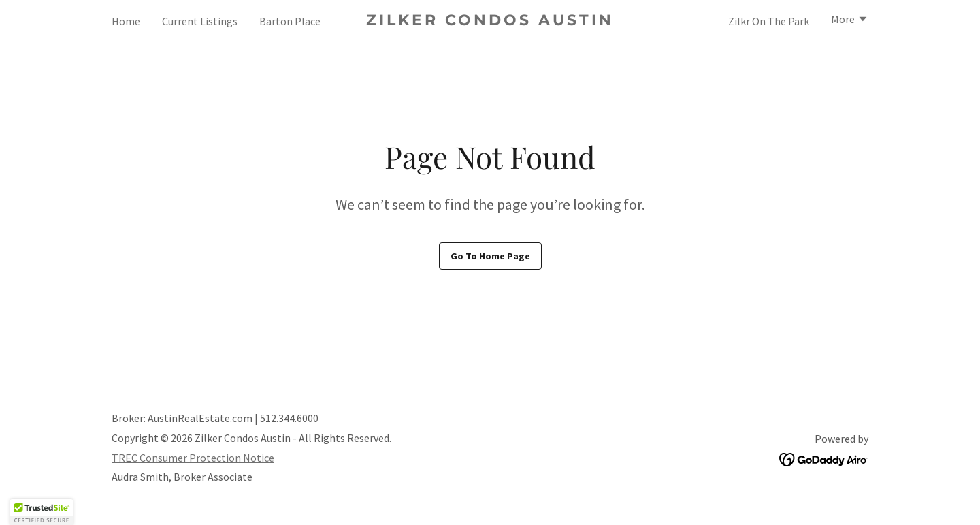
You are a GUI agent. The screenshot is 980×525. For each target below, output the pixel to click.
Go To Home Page (490, 256)
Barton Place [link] (290, 21)
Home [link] (126, 21)
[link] (490, 21)
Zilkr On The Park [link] (769, 21)
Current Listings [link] (200, 21)
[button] (850, 20)
